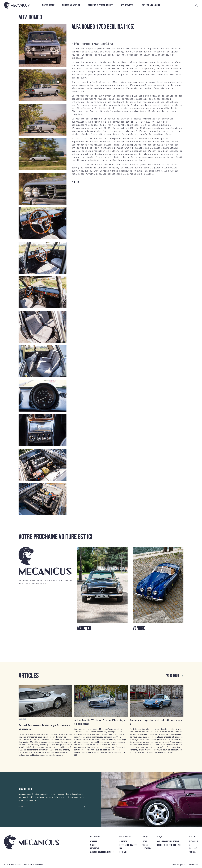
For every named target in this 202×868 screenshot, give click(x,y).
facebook (193, 849)
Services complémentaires (102, 852)
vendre (93, 845)
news (145, 842)
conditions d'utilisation (168, 842)
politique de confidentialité (170, 845)
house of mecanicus (128, 845)
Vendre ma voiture (71, 5)
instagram (193, 842)
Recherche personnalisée (100, 5)
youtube (192, 852)
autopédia (147, 849)
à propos (123, 842)
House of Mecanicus (150, 5)
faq (121, 849)
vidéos (145, 845)
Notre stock (48, 5)
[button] (128, 182)
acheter (93, 842)
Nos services (127, 5)
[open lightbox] (43, 45)
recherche (94, 849)
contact (123, 852)
